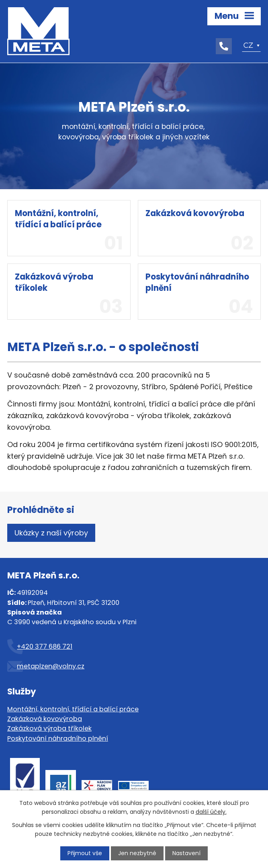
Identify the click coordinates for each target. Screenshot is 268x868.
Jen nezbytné (137, 853)
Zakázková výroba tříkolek (49, 728)
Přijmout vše (85, 853)
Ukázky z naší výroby (51, 533)
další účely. (211, 812)
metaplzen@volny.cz (51, 666)
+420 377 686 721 (45, 646)
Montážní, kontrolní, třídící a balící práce (73, 709)
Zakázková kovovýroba (45, 719)
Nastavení (186, 853)
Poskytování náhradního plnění (58, 738)
